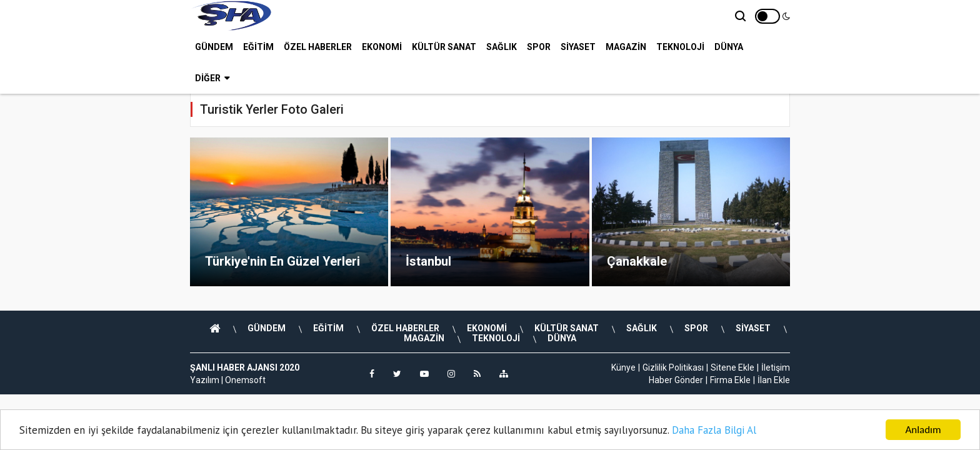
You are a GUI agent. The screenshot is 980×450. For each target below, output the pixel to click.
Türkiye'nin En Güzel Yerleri (282, 261)
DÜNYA (729, 47)
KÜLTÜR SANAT (444, 47)
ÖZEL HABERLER (318, 47)
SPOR (539, 47)
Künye (623, 367)
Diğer (212, 78)
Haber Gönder (676, 380)
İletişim (776, 367)
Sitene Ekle (732, 367)
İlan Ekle (774, 380)
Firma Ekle (730, 380)
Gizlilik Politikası (673, 367)
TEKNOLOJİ (680, 47)
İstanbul (428, 261)
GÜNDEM (214, 47)
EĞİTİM (258, 47)
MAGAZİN (626, 47)
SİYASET (578, 47)
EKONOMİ (382, 47)
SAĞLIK (502, 47)
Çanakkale (637, 261)
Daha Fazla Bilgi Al (714, 430)
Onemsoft (245, 380)
